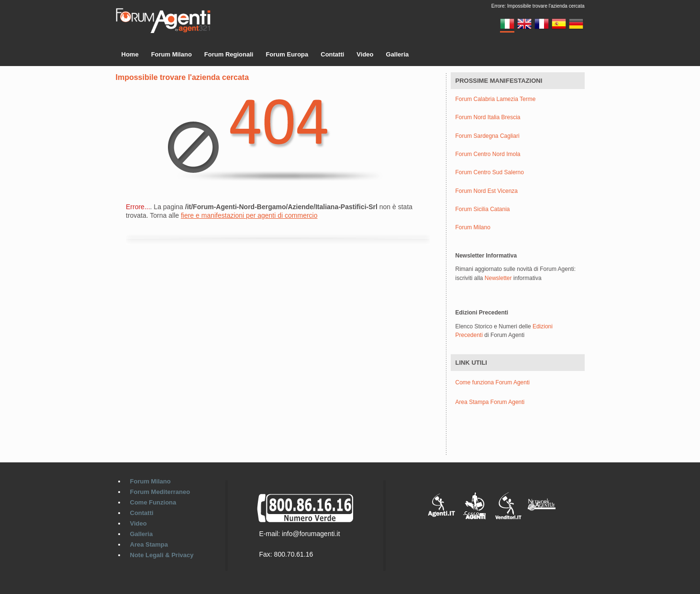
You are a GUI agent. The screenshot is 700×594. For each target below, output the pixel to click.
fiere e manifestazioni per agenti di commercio (249, 215)
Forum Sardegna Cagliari (488, 136)
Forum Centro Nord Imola (488, 154)
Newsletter (498, 278)
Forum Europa (287, 54)
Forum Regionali (229, 54)
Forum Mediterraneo (160, 492)
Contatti (332, 54)
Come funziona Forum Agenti (493, 382)
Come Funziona (153, 502)
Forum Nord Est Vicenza (487, 191)
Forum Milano (172, 54)
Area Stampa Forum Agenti (490, 402)
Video (365, 54)
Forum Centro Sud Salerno (490, 173)
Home (130, 54)
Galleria (398, 54)
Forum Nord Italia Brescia (488, 118)
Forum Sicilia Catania (483, 209)
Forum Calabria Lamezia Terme (496, 99)
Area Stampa (149, 544)
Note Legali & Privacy (162, 555)
